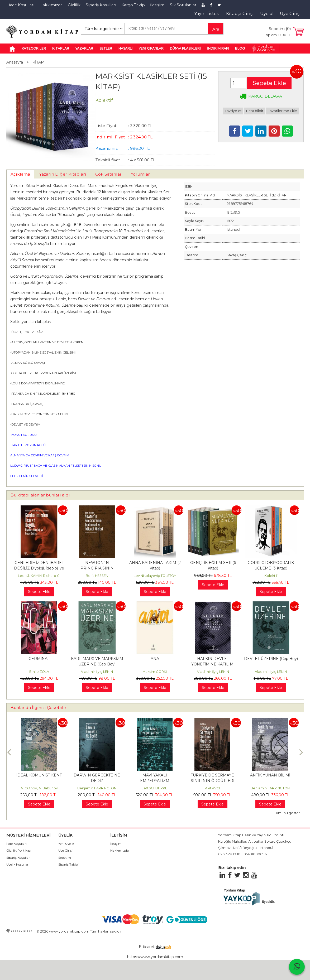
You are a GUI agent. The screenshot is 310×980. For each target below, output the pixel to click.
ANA (155, 659)
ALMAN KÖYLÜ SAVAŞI (28, 363)
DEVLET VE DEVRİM (26, 424)
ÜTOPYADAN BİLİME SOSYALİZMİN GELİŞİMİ (43, 353)
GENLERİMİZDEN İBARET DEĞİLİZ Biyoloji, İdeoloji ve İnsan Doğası (39, 568)
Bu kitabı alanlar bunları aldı (40, 495)
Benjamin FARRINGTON (97, 788)
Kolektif (271, 576)
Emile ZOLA (39, 672)
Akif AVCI (212, 788)
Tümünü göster (287, 813)
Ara (216, 29)
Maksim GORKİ (155, 672)
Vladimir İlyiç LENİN (97, 672)
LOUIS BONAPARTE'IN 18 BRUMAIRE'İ (39, 383)
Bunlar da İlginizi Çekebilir (39, 708)
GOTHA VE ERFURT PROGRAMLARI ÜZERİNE (44, 373)
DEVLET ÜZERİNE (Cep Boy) (271, 659)
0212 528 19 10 (229, 854)
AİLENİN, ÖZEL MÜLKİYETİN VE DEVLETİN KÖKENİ (48, 342)
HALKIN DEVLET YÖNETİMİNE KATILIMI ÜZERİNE (213, 664)
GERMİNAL (39, 659)
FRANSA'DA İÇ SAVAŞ (27, 404)
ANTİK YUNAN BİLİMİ (270, 775)
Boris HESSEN (97, 576)
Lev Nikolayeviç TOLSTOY (155, 576)
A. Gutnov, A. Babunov (39, 788)
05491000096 (255, 854)
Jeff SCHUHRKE (155, 788)
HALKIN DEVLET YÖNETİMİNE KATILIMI (40, 414)
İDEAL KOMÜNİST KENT (39, 775)
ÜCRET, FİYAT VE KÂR (27, 332)
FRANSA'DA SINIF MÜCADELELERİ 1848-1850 (43, 394)
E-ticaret (147, 947)
